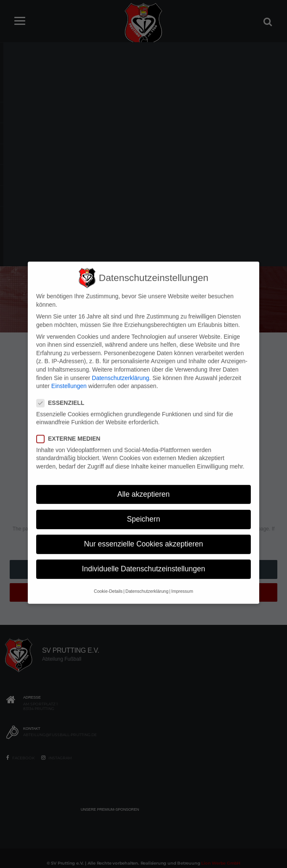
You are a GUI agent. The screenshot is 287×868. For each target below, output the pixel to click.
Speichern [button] (144, 509)
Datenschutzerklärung (120, 367)
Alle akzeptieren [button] (144, 484)
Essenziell (63, 392)
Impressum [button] (182, 581)
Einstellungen (69, 376)
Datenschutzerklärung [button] (147, 581)
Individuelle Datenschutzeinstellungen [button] (144, 558)
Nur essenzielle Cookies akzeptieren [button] (143, 533)
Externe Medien (71, 428)
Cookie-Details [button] (108, 581)
